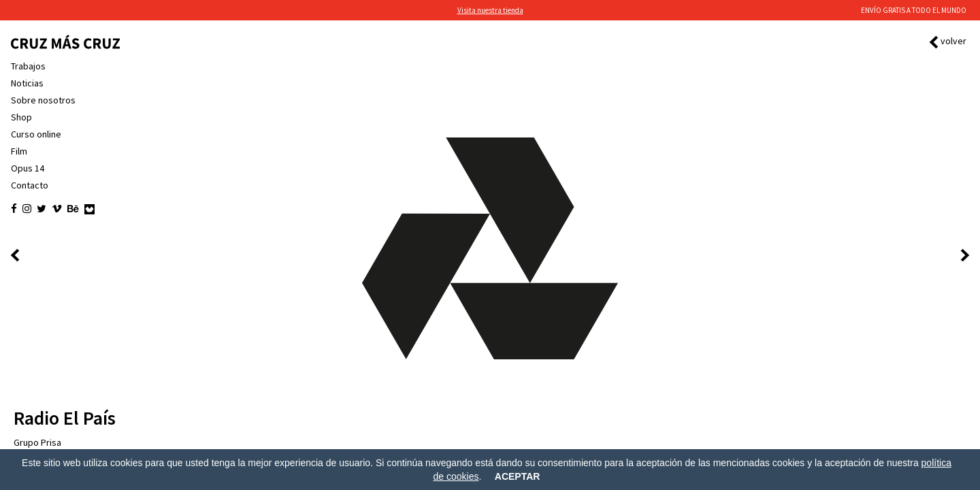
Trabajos (28, 66)
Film (19, 151)
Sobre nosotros (43, 100)
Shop (21, 117)
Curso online (36, 134)
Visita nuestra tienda (490, 10)
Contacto (30, 185)
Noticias (27, 83)
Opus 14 (28, 168)
